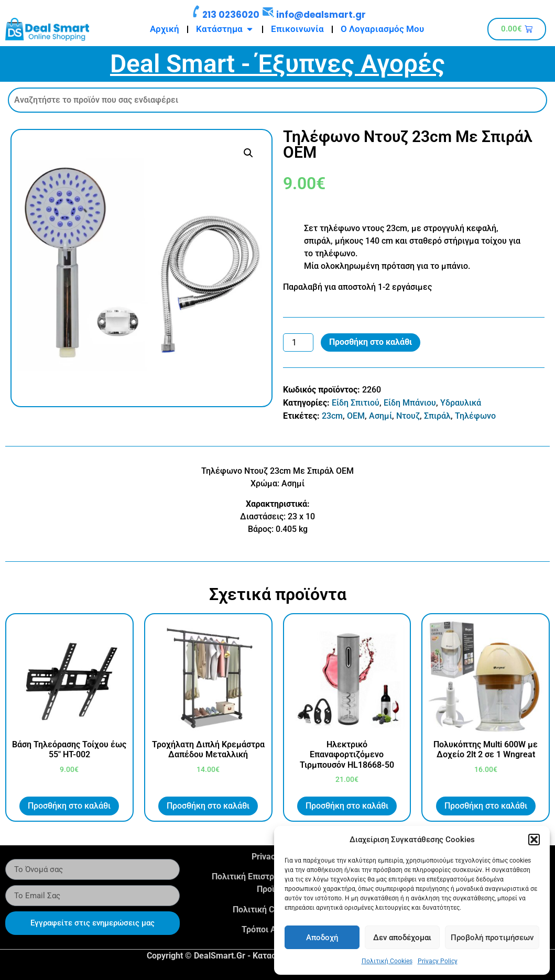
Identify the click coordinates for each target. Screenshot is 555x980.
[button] (534, 840)
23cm (332, 416)
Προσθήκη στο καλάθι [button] (69, 806)
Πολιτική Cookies (387, 961)
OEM (356, 416)
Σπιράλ (437, 416)
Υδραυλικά (461, 403)
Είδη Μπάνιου (410, 403)
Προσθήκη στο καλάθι (371, 342)
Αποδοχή (322, 938)
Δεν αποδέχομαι (402, 938)
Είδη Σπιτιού (356, 403)
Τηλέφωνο (475, 416)
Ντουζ (408, 416)
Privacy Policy (438, 961)
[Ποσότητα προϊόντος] (298, 343)
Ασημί (380, 416)
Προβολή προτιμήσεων (492, 938)
